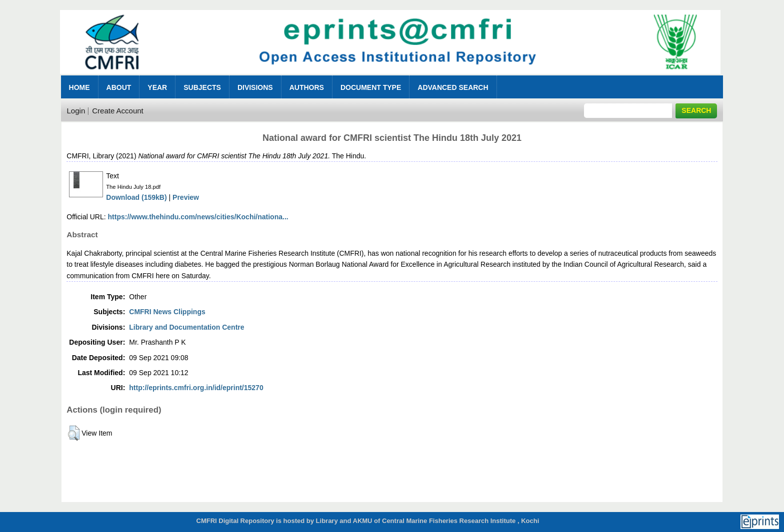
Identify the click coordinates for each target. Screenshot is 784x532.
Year (157, 87)
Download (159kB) (136, 197)
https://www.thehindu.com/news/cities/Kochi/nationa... (198, 217)
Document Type (371, 87)
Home (79, 87)
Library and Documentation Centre (186, 327)
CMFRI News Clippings (167, 312)
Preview (186, 197)
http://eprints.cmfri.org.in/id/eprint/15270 (196, 388)
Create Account (118, 111)
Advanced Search (453, 87)
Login (76, 111)
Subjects (202, 87)
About (119, 87)
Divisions (255, 87)
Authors (307, 87)
